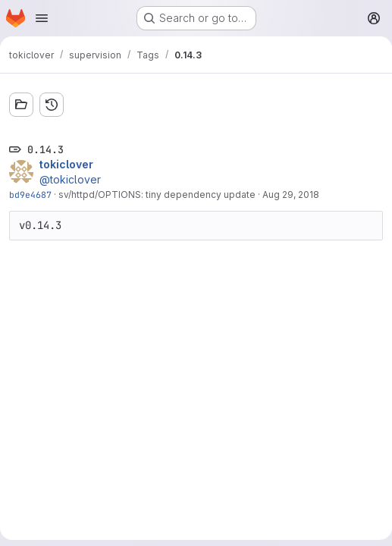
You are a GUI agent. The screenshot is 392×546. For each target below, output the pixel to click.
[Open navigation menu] (42, 18)
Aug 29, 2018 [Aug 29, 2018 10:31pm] (291, 195)
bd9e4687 (30, 195)
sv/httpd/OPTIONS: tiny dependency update (157, 195)
